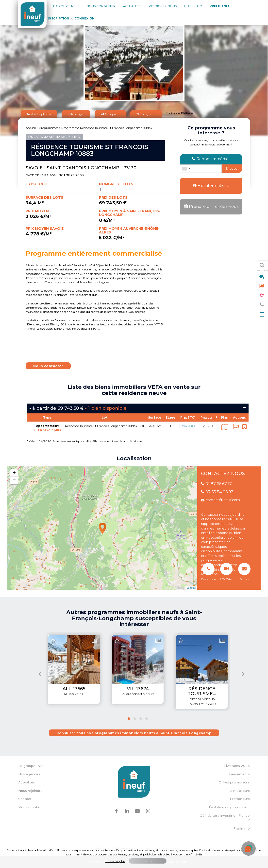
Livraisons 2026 (237, 766)
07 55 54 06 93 (217, 492)
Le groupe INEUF (33, 766)
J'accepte (148, 861)
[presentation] (40, 674)
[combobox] (186, 169)
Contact (25, 799)
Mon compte (29, 807)
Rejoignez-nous (163, 6)
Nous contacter (101, 6)
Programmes (49, 128)
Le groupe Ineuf (65, 6)
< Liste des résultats (180, 113)
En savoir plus (47, 430)
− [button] (14, 480)
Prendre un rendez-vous (211, 206)
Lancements (239, 774)
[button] (129, 718)
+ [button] (14, 473)
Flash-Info (193, 6)
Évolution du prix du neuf (229, 807)
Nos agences (29, 774)
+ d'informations (211, 186)
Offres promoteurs (234, 782)
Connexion (84, 18)
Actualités (132, 6)
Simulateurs (240, 791)
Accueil (31, 128)
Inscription (59, 18)
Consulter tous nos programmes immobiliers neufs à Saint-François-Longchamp (134, 733)
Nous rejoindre (30, 791)
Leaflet (191, 588)
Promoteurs (240, 799)
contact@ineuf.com (220, 500)
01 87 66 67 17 (216, 484)
